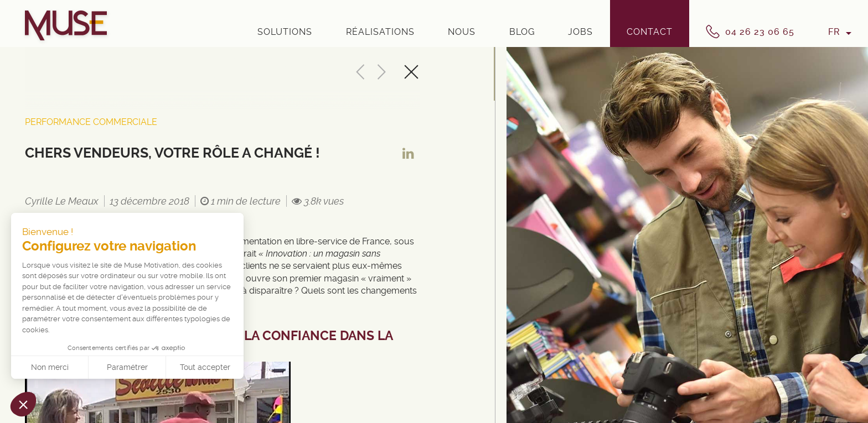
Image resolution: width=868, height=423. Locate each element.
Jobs (580, 32)
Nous (462, 32)
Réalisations (380, 32)
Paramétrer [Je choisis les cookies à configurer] (127, 367)
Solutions (285, 32)
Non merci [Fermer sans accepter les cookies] (50, 367)
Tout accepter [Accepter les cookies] (205, 367)
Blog (522, 32)
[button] (23, 404)
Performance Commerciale (91, 122)
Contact (650, 32)
